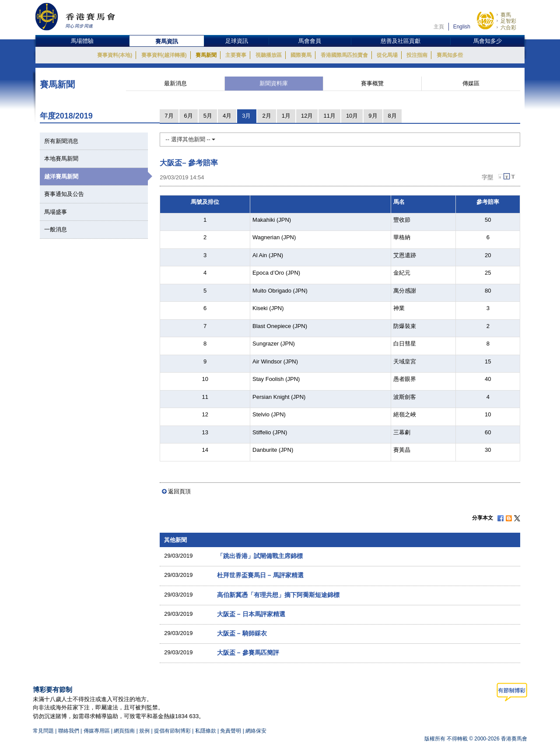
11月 (329, 116)
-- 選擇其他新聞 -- (190, 139)
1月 (286, 116)
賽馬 (506, 15)
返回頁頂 (179, 491)
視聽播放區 (269, 55)
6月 (189, 116)
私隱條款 (206, 731)
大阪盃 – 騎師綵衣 (242, 633)
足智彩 (508, 21)
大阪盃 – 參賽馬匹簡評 (248, 653)
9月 (373, 116)
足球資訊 (237, 41)
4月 (227, 116)
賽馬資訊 (167, 41)
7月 (169, 116)
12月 (307, 116)
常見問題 (43, 731)
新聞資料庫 (274, 83)
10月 (352, 116)
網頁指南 (124, 731)
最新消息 (175, 83)
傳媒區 (471, 83)
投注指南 (417, 55)
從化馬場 (387, 55)
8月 (392, 116)
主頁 (439, 27)
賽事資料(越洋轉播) (164, 55)
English (462, 27)
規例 (145, 731)
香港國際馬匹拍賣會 (344, 55)
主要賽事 (236, 55)
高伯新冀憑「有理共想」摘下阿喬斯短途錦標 (278, 595)
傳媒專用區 (97, 731)
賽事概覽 (372, 83)
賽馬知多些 (450, 55)
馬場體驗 (82, 41)
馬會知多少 (488, 41)
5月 (208, 116)
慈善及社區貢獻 (401, 41)
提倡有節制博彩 (172, 731)
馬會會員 (310, 41)
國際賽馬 (301, 55)
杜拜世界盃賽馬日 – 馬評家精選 (260, 575)
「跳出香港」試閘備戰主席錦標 (260, 556)
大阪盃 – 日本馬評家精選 (251, 614)
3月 (246, 116)
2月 (266, 116)
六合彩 (508, 28)
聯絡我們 (69, 731)
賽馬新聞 (206, 55)
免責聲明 (231, 731)
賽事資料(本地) (115, 55)
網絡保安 (256, 731)
